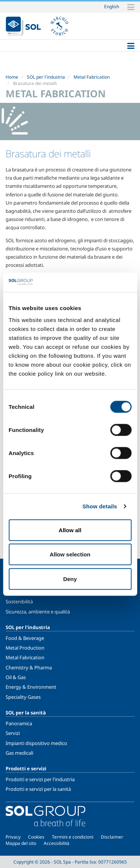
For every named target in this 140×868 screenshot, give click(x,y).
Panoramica (19, 723)
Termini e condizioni (73, 837)
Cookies (36, 837)
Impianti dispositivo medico (36, 743)
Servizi (13, 733)
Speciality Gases (23, 697)
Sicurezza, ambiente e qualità (38, 612)
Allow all (70, 530)
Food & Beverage (25, 638)
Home (12, 77)
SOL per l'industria (46, 77)
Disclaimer (112, 837)
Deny (70, 579)
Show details (100, 506)
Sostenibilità (19, 602)
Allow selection (70, 554)
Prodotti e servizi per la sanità (38, 789)
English (112, 6)
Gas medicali (19, 753)
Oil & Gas (16, 677)
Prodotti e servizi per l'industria (40, 779)
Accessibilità (57, 843)
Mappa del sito (21, 843)
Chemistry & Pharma (29, 667)
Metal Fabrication (92, 77)
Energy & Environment (31, 687)
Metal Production (25, 648)
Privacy (13, 837)
